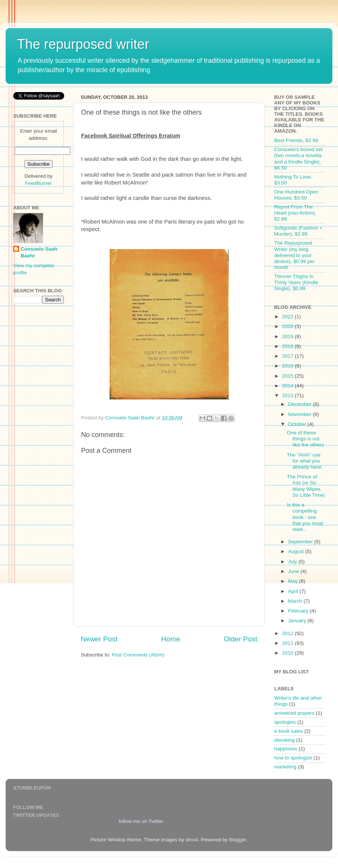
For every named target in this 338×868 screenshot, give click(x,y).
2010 (288, 653)
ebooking (284, 740)
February (299, 611)
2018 (288, 346)
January (298, 621)
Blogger (238, 840)
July (293, 562)
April (294, 591)
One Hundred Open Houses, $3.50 (296, 195)
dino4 (192, 840)
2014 (288, 386)
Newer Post (99, 639)
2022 (288, 317)
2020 (288, 326)
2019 (288, 336)
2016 (288, 366)
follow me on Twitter (141, 821)
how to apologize (293, 758)
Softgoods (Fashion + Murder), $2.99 (298, 231)
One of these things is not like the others (306, 439)
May (293, 581)
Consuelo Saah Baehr (39, 253)
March (296, 601)
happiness (286, 749)
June (294, 571)
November (300, 414)
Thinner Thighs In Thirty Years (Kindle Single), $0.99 (296, 282)
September (301, 542)
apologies (285, 722)
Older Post (241, 639)
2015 (288, 376)
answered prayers (294, 713)
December (300, 404)
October (298, 424)
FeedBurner (38, 183)
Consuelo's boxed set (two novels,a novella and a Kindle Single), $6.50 (298, 159)
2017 (288, 356)
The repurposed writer (83, 44)
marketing (285, 767)
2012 (288, 633)
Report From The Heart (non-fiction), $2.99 (295, 213)
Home (171, 639)
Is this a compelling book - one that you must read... (305, 517)
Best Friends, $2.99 (296, 140)
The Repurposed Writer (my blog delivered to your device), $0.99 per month (294, 255)
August (297, 551)
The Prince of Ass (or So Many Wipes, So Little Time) (306, 486)
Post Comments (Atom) (138, 655)
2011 (288, 643)
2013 (288, 395)
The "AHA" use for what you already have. (305, 461)
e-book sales (289, 731)
